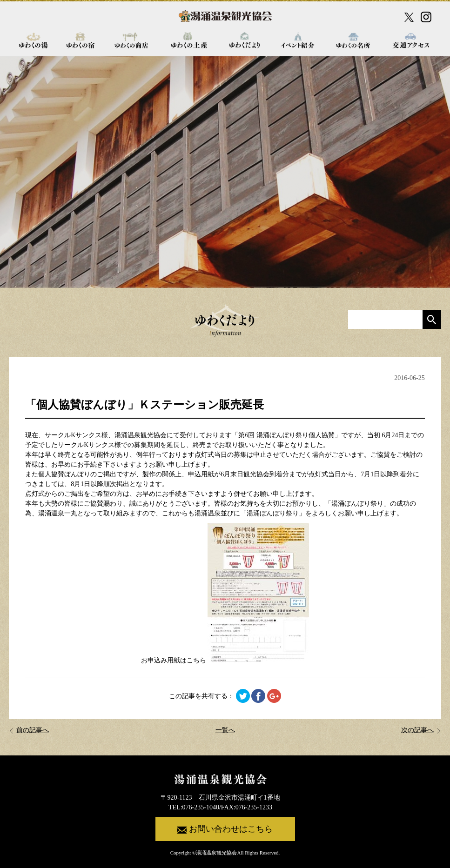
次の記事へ (421, 730)
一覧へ (225, 730)
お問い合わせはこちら (225, 829)
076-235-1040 (201, 807)
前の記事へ (29, 730)
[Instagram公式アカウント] (426, 17)
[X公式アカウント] (409, 17)
